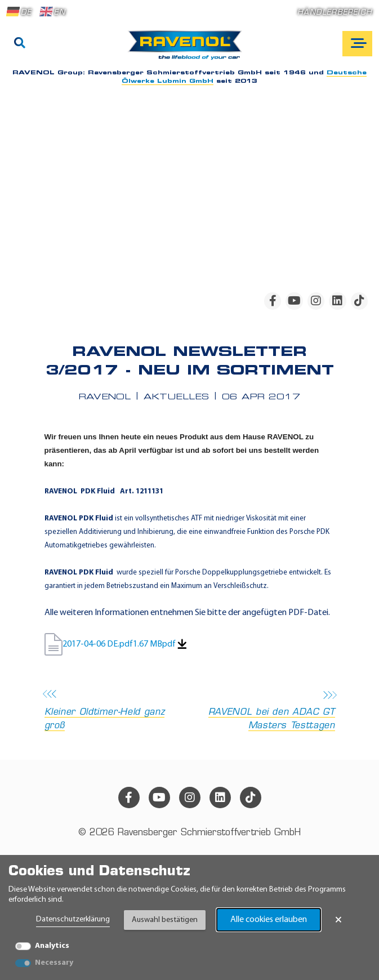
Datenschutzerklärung (73, 919)
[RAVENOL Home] (188, 50)
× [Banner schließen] (338, 920)
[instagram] (316, 301)
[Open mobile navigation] (357, 44)
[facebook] (273, 301)
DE (19, 12)
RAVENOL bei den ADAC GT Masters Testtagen (266, 711)
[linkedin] (337, 301)
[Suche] (20, 44)
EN (52, 12)
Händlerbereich (335, 13)
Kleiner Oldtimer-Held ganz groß (114, 711)
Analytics (52, 946)
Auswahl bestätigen (165, 920)
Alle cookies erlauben (269, 920)
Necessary (54, 963)
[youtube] (294, 301)
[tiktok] (359, 301)
